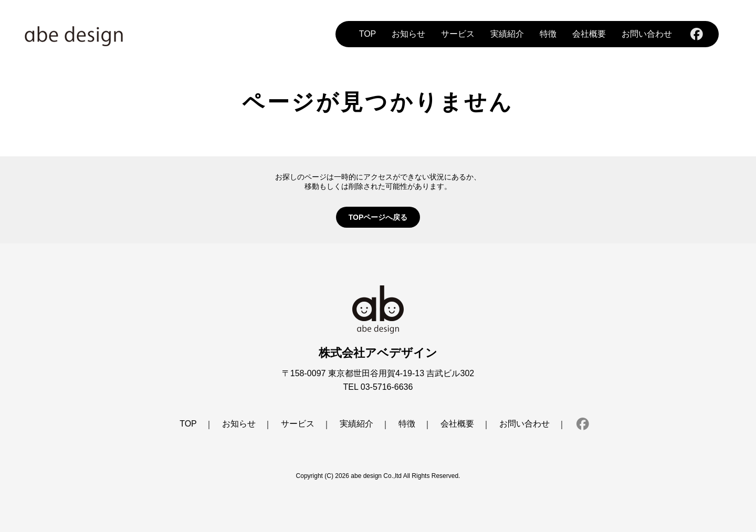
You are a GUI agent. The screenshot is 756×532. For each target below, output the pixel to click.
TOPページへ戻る (378, 217)
